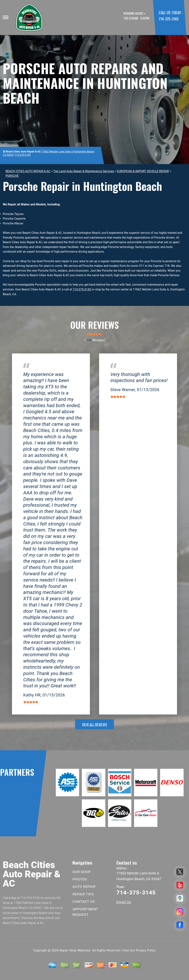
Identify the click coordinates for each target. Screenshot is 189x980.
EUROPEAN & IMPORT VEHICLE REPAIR (143, 171)
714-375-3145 (169, 19)
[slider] (94, 334)
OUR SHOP (82, 872)
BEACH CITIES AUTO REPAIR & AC (28, 171)
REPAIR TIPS (83, 894)
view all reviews (94, 724)
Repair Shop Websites (75, 950)
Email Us (124, 902)
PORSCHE (12, 176)
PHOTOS (80, 879)
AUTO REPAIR (84, 887)
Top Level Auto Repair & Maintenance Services (84, 171)
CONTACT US (84, 902)
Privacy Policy (146, 950)
